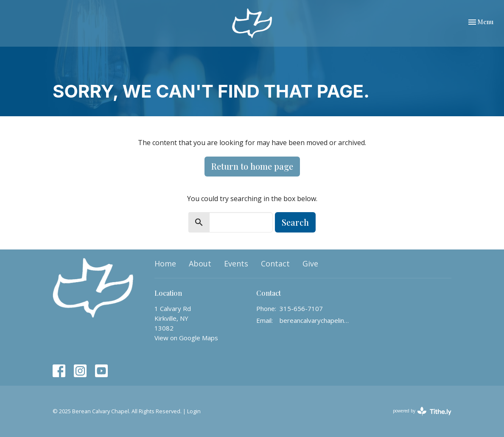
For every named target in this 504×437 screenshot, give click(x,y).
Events (236, 263)
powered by (422, 411)
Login (194, 411)
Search (295, 222)
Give (310, 263)
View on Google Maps (186, 338)
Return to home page (252, 166)
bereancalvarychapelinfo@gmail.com (315, 320)
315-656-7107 (301, 308)
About (200, 263)
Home (165, 263)
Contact (275, 263)
